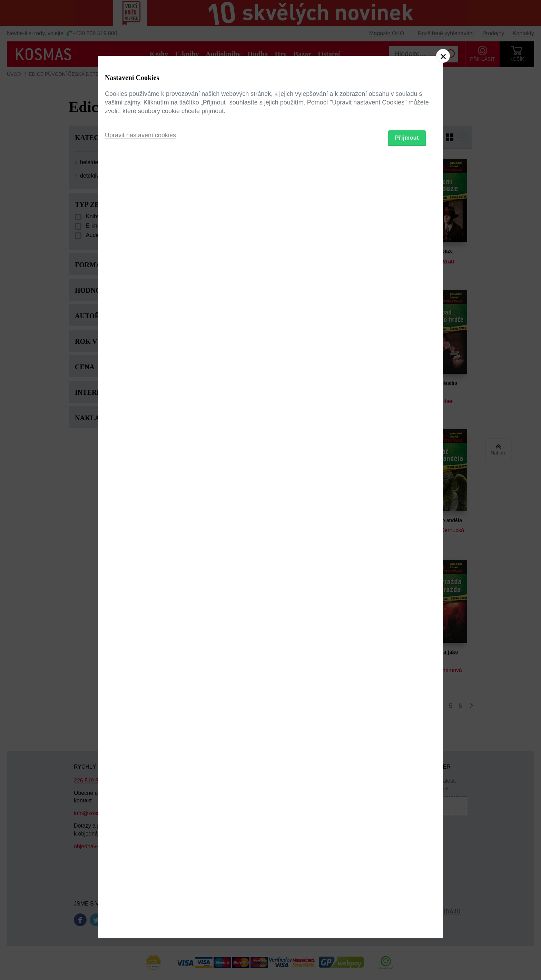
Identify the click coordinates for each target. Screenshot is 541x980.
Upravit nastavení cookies (140, 528)
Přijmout (407, 530)
